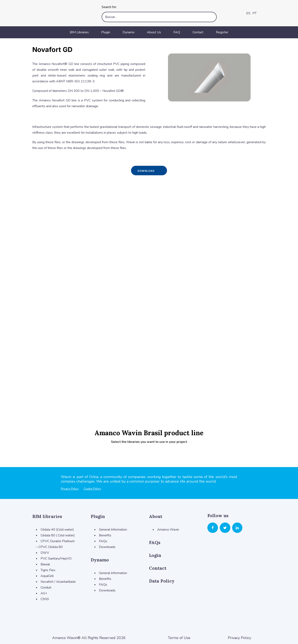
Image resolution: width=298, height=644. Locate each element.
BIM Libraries (79, 32)
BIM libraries (47, 516)
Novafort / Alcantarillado (58, 582)
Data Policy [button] (162, 581)
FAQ (177, 32)
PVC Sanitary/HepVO (56, 559)
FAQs (103, 541)
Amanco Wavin (168, 530)
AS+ (44, 593)
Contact (198, 32)
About (156, 516)
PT (255, 13)
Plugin (106, 32)
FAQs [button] (155, 542)
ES (248, 13)
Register (222, 32)
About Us (154, 32)
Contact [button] (158, 568)
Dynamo (129, 32)
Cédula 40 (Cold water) (57, 530)
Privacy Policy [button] (239, 638)
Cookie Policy (92, 489)
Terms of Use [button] (179, 638)
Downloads (107, 547)
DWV (45, 553)
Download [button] (149, 171)
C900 (45, 599)
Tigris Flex (48, 570)
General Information (113, 530)
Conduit (46, 588)
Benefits (105, 535)
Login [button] (155, 555)
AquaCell (47, 576)
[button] (213, 528)
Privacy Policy (70, 489)
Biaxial (45, 564)
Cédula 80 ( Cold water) (58, 535)
